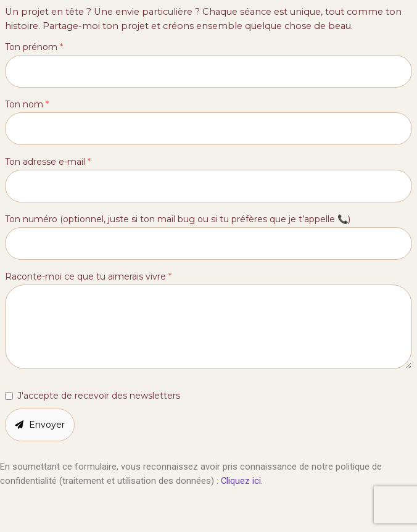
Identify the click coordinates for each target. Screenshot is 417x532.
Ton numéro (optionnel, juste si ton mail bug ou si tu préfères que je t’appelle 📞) (178, 219)
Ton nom (27, 104)
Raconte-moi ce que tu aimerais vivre (88, 276)
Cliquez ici (241, 481)
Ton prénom (34, 47)
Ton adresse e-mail (48, 162)
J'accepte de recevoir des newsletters (99, 396)
